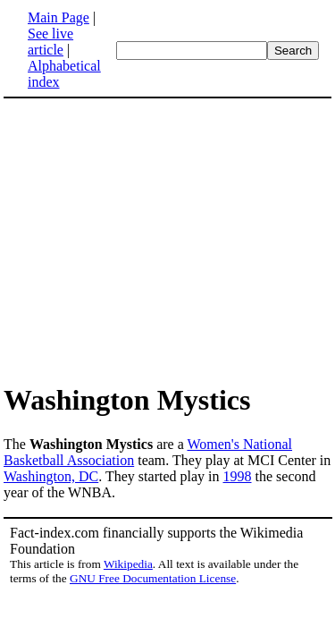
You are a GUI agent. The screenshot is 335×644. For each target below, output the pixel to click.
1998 (238, 476)
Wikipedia (128, 564)
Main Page (59, 17)
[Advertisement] (154, 240)
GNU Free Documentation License (153, 578)
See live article (50, 42)
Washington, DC (51, 476)
